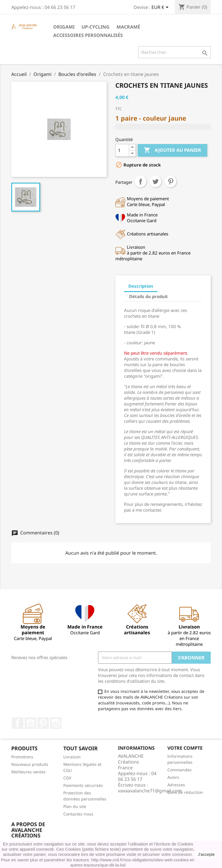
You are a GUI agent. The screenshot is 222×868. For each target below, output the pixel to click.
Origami (64, 27)
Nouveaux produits (30, 764)
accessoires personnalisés (88, 35)
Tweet (156, 182)
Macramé (128, 27)
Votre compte (185, 748)
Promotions (22, 757)
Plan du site (75, 806)
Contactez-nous (78, 814)
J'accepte (206, 854)
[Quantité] (122, 150)
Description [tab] (141, 286)
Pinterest (171, 182)
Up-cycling (96, 27)
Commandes (180, 770)
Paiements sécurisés (83, 785)
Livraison (72, 757)
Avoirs (173, 777)
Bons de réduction (185, 792)
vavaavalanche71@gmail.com (150, 791)
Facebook (18, 723)
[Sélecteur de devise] (161, 8)
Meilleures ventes (28, 772)
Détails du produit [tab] (149, 296)
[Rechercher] (174, 52)
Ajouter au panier (172, 150)
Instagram (56, 723)
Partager (140, 182)
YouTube (30, 723)
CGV (67, 778)
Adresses (176, 785)
